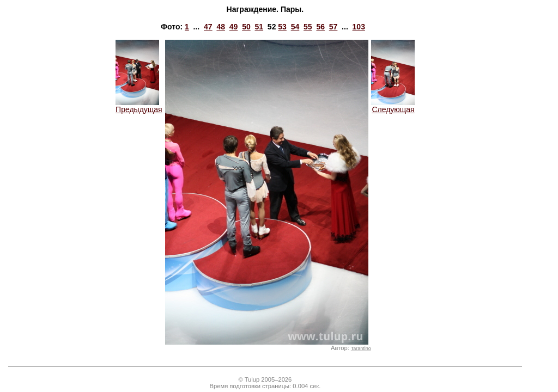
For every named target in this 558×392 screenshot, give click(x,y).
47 (208, 27)
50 (246, 27)
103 (359, 27)
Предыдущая (139, 106)
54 (295, 27)
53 (282, 27)
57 (333, 27)
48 (221, 27)
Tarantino (361, 348)
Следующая (393, 106)
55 (308, 27)
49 (234, 27)
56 (320, 27)
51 (259, 27)
